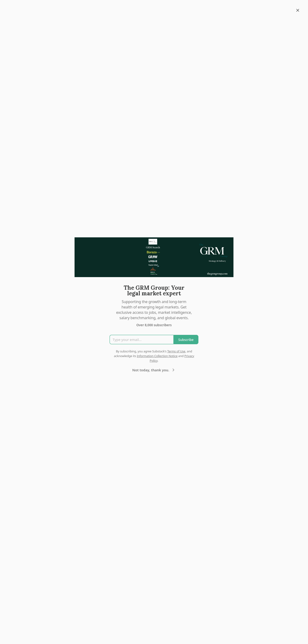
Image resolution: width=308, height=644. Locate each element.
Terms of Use (176, 351)
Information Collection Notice (157, 356)
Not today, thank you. (154, 370)
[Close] (298, 10)
